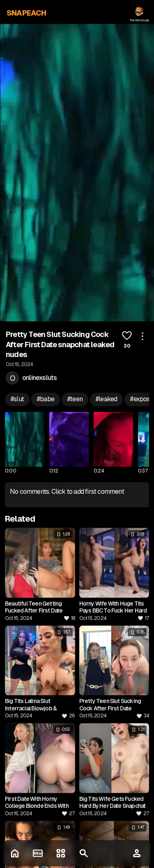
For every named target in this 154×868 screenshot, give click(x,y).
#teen (75, 399)
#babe (46, 399)
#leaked (106, 399)
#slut (17, 399)
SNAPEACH (26, 13)
